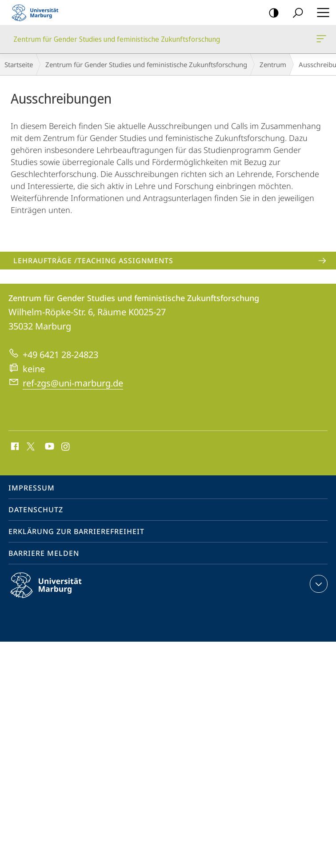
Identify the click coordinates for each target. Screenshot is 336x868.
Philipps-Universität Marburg (54, 592)
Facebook (14, 447)
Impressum (32, 488)
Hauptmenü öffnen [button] (320, 12)
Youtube (49, 447)
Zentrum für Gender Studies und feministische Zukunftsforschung (320, 40)
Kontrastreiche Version (271, 13)
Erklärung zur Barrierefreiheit (76, 531)
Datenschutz (36, 510)
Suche (295, 13)
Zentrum (273, 64)
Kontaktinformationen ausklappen (318, 584)
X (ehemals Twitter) (29, 446)
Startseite (19, 64)
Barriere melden (44, 553)
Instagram (66, 447)
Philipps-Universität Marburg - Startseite (38, 12)
